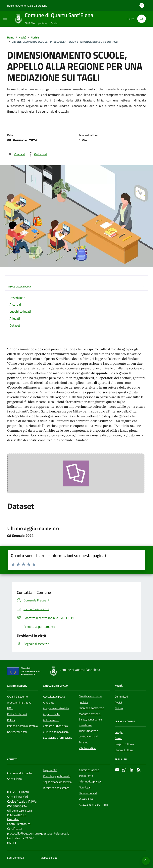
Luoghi (119, 732)
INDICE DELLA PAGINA (76, 287)
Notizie (119, 708)
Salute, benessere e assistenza (90, 722)
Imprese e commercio (91, 708)
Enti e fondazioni (17, 714)
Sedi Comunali (15, 858)
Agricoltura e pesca (54, 697)
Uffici (10, 708)
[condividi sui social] (17, 154)
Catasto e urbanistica (55, 726)
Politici (11, 720)
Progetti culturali (124, 744)
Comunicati (121, 697)
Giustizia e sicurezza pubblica (91, 699)
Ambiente (49, 703)
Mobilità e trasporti (90, 714)
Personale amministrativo (22, 726)
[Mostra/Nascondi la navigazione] (5, 18)
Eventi (119, 738)
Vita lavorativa (87, 748)
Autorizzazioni (51, 720)
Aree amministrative (19, 703)
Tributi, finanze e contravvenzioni (88, 734)
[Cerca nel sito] (142, 19)
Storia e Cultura (124, 750)
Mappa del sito (49, 858)
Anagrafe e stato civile (56, 708)
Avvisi (118, 703)
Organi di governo (17, 697)
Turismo (84, 742)
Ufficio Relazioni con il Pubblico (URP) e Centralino (20, 815)
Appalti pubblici (52, 714)
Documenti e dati (17, 732)
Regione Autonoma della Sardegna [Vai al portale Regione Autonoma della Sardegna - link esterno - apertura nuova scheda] (27, 5)
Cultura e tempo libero (56, 732)
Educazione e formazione (58, 738)
